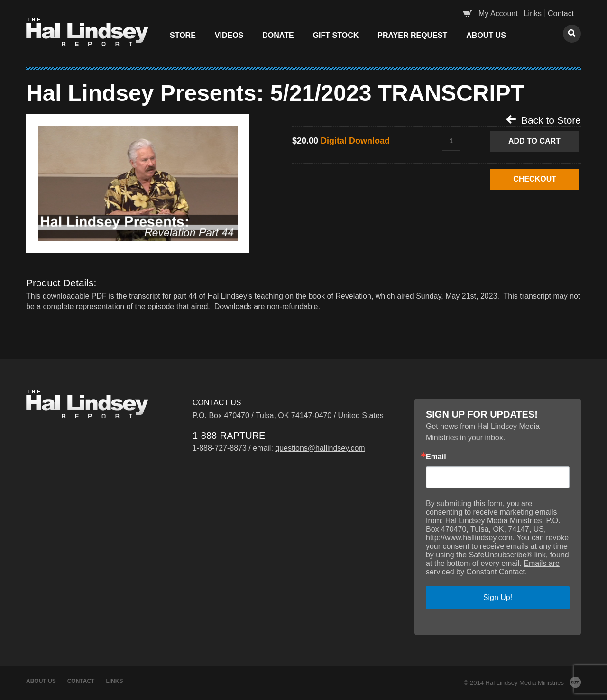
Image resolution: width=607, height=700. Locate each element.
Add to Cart (534, 141)
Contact (561, 14)
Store (183, 35)
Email (436, 457)
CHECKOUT (535, 179)
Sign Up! (498, 597)
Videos (229, 35)
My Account (498, 14)
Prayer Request (412, 35)
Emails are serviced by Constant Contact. (493, 568)
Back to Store (543, 120)
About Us (486, 35)
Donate (278, 35)
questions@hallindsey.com (320, 448)
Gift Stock (336, 35)
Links (533, 14)
